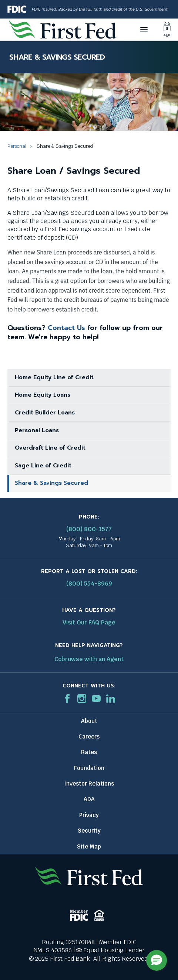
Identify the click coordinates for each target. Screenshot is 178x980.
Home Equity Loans (43, 395)
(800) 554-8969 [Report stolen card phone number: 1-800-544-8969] (89, 584)
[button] (157, 960)
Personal (17, 146)
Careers (89, 736)
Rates (89, 752)
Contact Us (66, 328)
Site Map (89, 846)
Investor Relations (89, 784)
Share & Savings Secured (51, 483)
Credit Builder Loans (45, 413)
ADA (89, 799)
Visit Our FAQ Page (89, 622)
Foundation (89, 768)
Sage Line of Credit (43, 466)
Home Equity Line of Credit (54, 377)
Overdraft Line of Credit (50, 448)
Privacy (89, 815)
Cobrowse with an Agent (89, 659)
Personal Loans (37, 430)
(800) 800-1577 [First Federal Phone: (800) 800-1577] (89, 529)
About (89, 721)
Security (89, 831)
